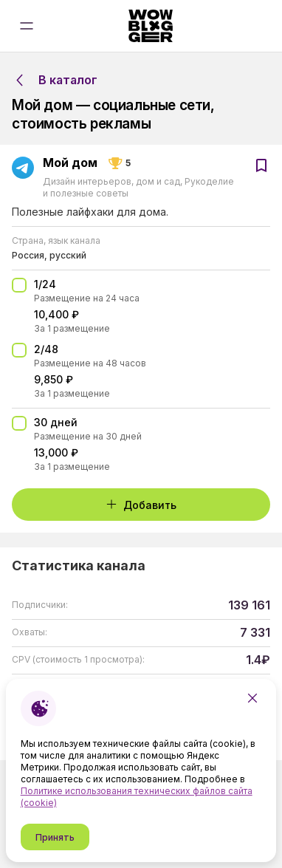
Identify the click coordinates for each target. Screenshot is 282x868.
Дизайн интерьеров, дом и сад (113, 181)
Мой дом (70, 163)
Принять (55, 837)
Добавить (141, 505)
